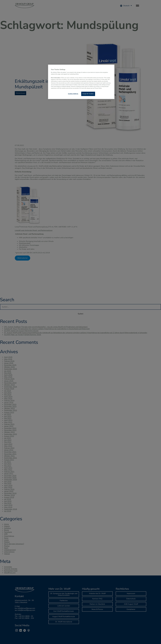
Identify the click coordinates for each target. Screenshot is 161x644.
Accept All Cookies (88, 94)
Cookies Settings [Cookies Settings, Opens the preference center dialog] (73, 94)
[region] (81, 82)
